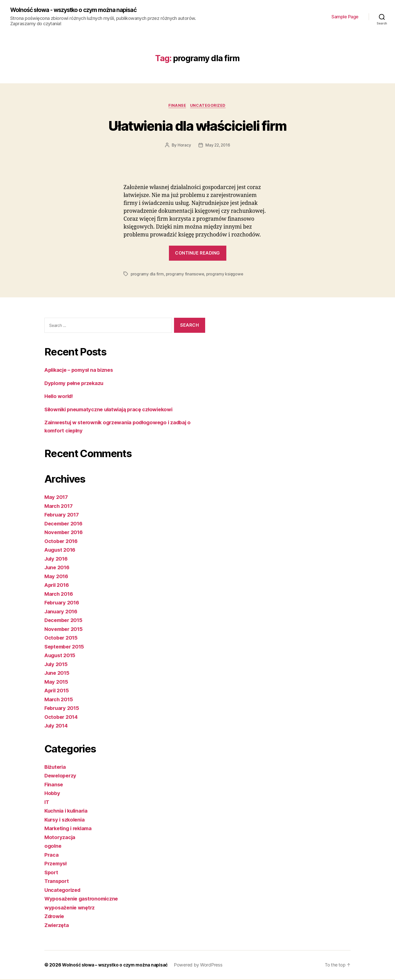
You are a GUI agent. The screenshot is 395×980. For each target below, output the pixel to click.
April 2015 (58, 691)
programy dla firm (147, 275)
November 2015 (65, 630)
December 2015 (65, 621)
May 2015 (57, 683)
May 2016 (57, 577)
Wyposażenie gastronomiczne (83, 899)
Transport (57, 882)
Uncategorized (209, 106)
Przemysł (56, 864)
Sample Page (345, 17)
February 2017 (63, 515)
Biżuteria (56, 768)
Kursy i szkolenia (66, 820)
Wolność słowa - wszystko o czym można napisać (79, 10)
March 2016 (59, 595)
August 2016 (61, 551)
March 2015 (59, 700)
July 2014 (57, 726)
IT (47, 803)
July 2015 (57, 665)
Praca (52, 856)
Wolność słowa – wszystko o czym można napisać (117, 966)
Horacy (184, 146)
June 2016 (58, 568)
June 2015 (58, 674)
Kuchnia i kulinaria (67, 811)
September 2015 (66, 647)
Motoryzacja (60, 838)
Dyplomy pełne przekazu (76, 384)
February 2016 (63, 603)
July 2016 (57, 559)
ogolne (53, 847)
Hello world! (60, 397)
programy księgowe (226, 275)
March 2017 (59, 507)
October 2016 (62, 542)
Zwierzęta (57, 926)
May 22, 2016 (218, 146)
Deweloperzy (61, 776)
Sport (52, 873)
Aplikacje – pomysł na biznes (81, 371)
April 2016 (58, 586)
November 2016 (65, 533)
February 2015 (63, 709)
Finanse (177, 106)
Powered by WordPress (202, 966)
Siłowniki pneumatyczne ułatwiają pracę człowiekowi (112, 410)
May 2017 (57, 498)
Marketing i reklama (70, 829)
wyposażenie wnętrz (71, 908)
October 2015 (62, 638)
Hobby (53, 794)
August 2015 (61, 656)
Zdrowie (55, 917)
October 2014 (62, 718)
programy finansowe (185, 275)
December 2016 (65, 524)
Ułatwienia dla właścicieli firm (198, 126)
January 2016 (62, 612)
